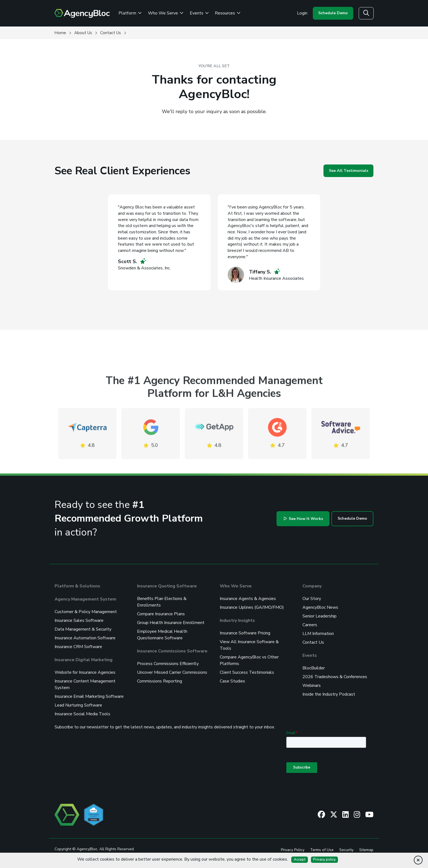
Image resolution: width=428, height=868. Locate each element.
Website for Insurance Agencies (85, 672)
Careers (310, 625)
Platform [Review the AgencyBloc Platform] (130, 13)
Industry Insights (237, 620)
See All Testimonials (349, 171)
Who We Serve (236, 586)
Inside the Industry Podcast (329, 694)
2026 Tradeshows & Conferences (335, 677)
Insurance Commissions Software (172, 651)
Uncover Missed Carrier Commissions (172, 672)
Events (199, 13)
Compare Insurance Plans (161, 614)
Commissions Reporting (160, 681)
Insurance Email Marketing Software (89, 696)
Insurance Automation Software (85, 638)
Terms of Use (322, 850)
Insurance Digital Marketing (84, 660)
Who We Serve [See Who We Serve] (166, 13)
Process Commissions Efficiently (168, 664)
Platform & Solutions (77, 586)
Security (346, 850)
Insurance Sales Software (79, 620)
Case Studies (232, 681)
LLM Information (318, 634)
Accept (300, 860)
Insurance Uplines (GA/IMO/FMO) (252, 607)
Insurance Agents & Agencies (248, 599)
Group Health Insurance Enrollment (171, 623)
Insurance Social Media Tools (82, 714)
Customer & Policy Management (86, 612)
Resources (228, 13)
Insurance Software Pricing (245, 633)
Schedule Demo (333, 13)
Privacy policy (324, 860)
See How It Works (304, 519)
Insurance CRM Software (78, 647)
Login (302, 13)
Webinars (312, 685)
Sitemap (366, 850)
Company (312, 586)
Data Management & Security (83, 629)
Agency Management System (85, 599)
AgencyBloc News (320, 607)
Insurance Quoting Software (167, 586)
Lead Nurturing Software (78, 705)
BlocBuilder (314, 668)
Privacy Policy (293, 850)
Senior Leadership (319, 616)
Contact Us (313, 642)
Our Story (312, 599)
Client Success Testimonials (247, 672)
